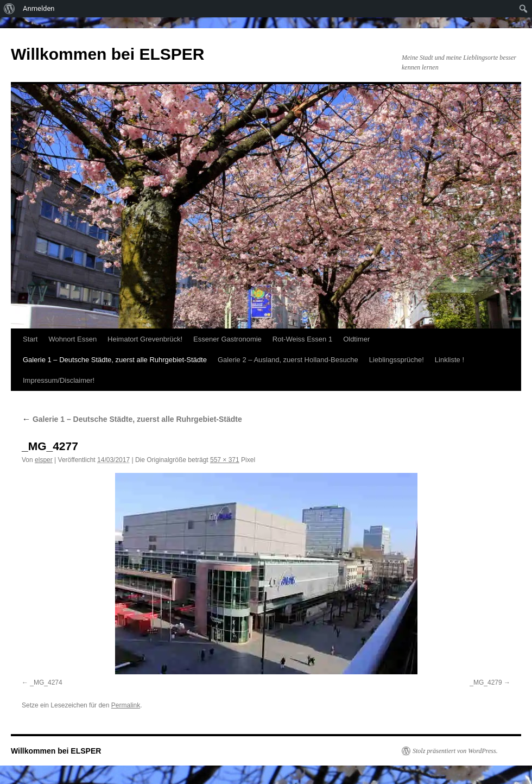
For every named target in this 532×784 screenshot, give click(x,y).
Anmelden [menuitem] (39, 8)
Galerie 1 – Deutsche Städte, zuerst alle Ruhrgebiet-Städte (115, 360)
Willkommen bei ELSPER (107, 54)
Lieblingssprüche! (397, 360)
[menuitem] (9, 9)
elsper (44, 460)
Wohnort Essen (72, 339)
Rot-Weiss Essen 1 (302, 339)
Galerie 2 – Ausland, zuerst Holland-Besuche (288, 360)
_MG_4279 (486, 682)
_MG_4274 (46, 682)
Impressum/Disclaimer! (59, 380)
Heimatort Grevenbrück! (145, 339)
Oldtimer (356, 339)
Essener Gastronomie (227, 339)
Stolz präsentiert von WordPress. (455, 751)
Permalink (126, 705)
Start (30, 339)
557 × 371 (225, 460)
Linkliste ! (449, 360)
